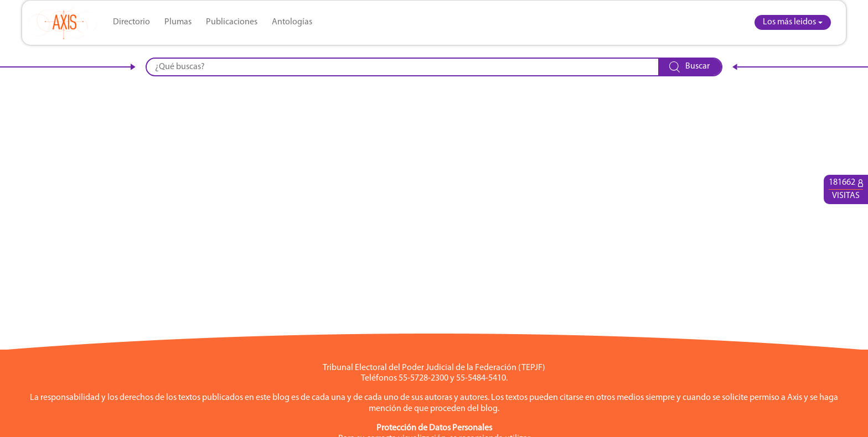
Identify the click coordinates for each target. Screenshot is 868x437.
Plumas (178, 22)
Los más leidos (789, 22)
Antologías (292, 22)
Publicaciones (232, 22)
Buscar (689, 67)
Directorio (131, 22)
